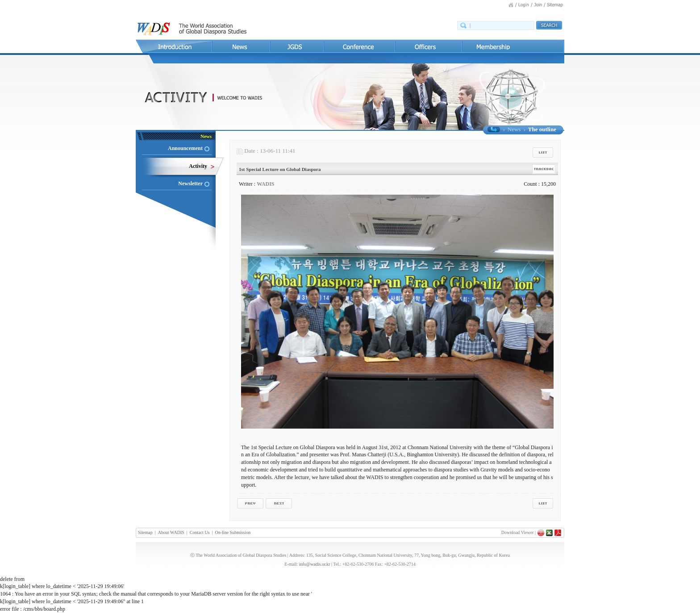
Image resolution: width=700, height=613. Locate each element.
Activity (198, 166)
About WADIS (171, 532)
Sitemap (145, 532)
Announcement (185, 148)
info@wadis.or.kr (315, 564)
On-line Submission (233, 532)
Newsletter (190, 183)
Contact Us (200, 532)
